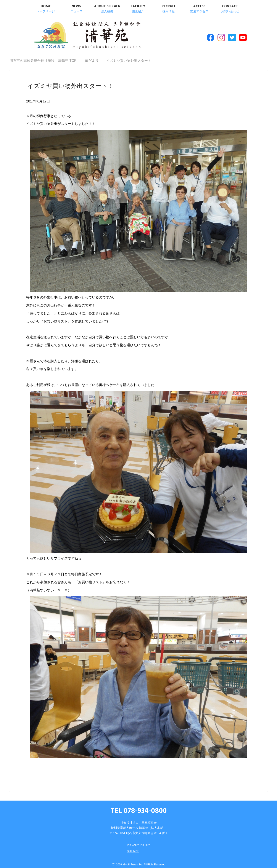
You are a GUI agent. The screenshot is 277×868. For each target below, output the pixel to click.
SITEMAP (133, 847)
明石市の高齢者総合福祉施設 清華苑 (75, 34)
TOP (43, 56)
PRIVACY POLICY (138, 841)
